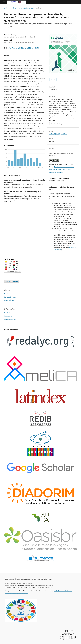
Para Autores (8, 316)
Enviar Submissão (12, 281)
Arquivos (13, 8)
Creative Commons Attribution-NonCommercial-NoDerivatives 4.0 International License (61, 169)
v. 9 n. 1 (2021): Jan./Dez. (26, 8)
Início (6, 8)
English (7, 294)
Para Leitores (8, 313)
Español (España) (10, 300)
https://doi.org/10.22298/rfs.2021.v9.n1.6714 (24, 48)
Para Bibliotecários (10, 319)
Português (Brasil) (11, 297)
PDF (54, 79)
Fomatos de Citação (57, 124)
